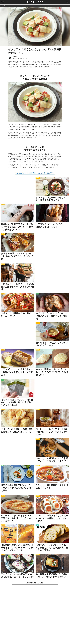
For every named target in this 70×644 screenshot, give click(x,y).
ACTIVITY (38, 178)
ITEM (37, 525)
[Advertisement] (35, 616)
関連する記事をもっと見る (35, 583)
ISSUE (37, 205)
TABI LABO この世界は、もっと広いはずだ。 (35, 173)
